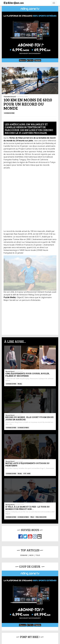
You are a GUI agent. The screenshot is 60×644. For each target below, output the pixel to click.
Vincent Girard (10, 96)
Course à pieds (23, 428)
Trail (20, 384)
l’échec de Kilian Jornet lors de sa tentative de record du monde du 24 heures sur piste (29, 139)
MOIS (31, 555)
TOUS (38, 555)
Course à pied (9, 113)
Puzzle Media (9, 297)
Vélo (32, 517)
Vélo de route (41, 517)
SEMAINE (24, 555)
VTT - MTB (27, 473)
